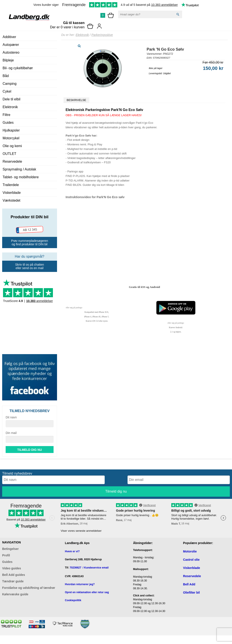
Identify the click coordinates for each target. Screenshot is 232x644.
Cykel (7, 91)
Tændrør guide (13, 581)
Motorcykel (11, 138)
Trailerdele (11, 185)
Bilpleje (8, 60)
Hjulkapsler (11, 130)
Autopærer (11, 45)
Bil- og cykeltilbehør (18, 68)
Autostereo (11, 52)
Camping (10, 84)
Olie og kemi (12, 146)
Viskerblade (12, 193)
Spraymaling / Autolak (19, 169)
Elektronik (10, 107)
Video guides (12, 568)
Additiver (9, 37)
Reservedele (12, 161)
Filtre (7, 115)
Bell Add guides (14, 575)
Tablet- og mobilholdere (21, 177)
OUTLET (9, 154)
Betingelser (10, 549)
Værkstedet (11, 200)
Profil (6, 555)
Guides (8, 123)
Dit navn (11, 417)
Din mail (11, 433)
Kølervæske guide (15, 594)
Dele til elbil (11, 99)
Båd (6, 76)
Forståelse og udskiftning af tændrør (29, 588)
